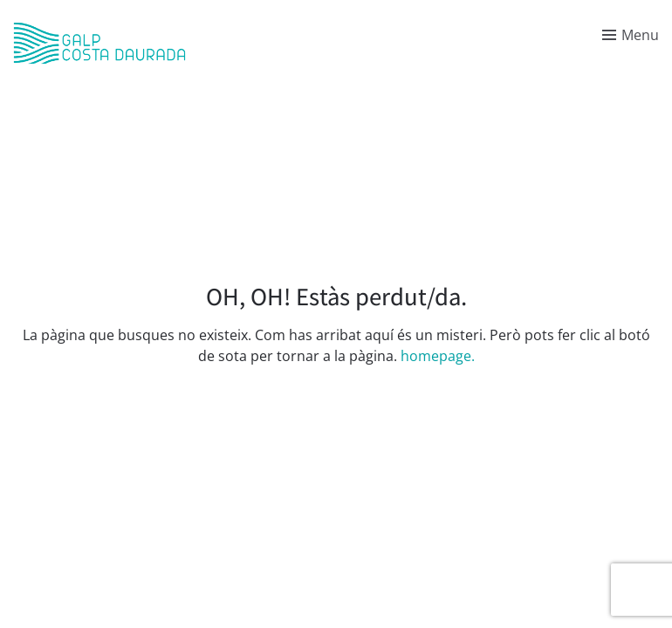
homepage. (438, 356)
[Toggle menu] (631, 35)
